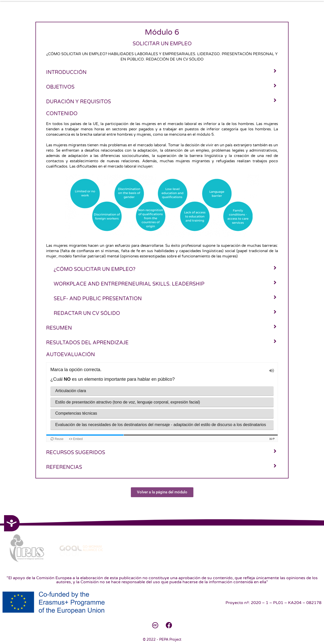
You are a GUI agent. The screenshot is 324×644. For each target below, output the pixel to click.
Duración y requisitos (78, 102)
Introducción (66, 72)
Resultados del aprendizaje (87, 343)
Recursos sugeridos (76, 453)
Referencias (64, 467)
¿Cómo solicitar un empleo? (95, 269)
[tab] (162, 72)
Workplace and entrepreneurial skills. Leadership (129, 284)
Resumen (59, 328)
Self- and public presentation (98, 299)
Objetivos (60, 87)
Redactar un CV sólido (87, 313)
